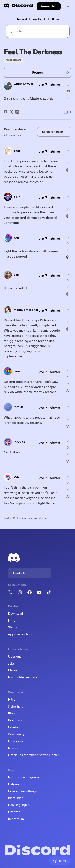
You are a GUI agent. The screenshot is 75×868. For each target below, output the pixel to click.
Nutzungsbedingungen (25, 777)
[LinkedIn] (17, 112)
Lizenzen (14, 812)
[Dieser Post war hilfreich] (68, 85)
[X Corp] (11, 112)
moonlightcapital (26, 310)
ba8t (17, 151)
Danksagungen (19, 805)
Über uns (15, 657)
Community (16, 734)
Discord (21, 19)
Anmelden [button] (49, 6)
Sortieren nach (54, 132)
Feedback (39, 19)
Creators (14, 727)
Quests (13, 748)
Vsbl (17, 477)
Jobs (11, 664)
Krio (17, 238)
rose (17, 371)
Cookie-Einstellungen (24, 791)
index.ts (19, 442)
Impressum (16, 819)
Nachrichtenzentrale (23, 677)
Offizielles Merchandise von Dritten (34, 755)
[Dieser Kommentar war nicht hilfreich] (68, 163)
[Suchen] (38, 31)
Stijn (17, 197)
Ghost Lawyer (23, 84)
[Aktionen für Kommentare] (68, 170)
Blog (11, 713)
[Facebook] (6, 112)
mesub (18, 407)
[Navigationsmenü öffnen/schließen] (68, 7)
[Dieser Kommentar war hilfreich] (68, 150)
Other (55, 19)
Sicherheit (15, 707)
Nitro (12, 621)
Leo (16, 275)
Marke (13, 670)
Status (12, 627)
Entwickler (16, 741)
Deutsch (21, 573)
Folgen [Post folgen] (37, 73)
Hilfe (12, 700)
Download (15, 614)
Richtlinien (16, 798)
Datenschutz (17, 784)
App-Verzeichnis (20, 634)
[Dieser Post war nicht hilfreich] (68, 98)
